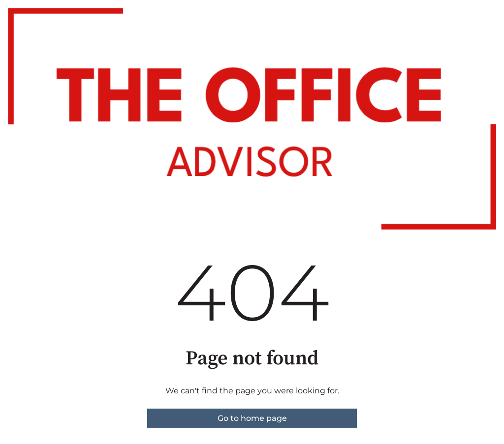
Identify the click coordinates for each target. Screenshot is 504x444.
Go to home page (252, 418)
